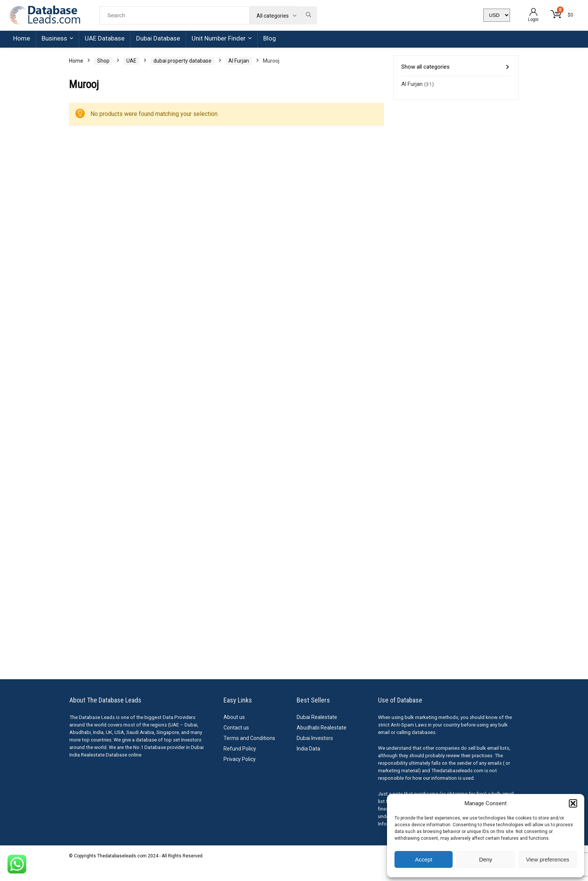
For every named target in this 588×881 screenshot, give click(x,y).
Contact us (236, 728)
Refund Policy (240, 749)
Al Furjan (239, 61)
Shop (103, 61)
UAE (131, 61)
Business (54, 38)
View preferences (548, 859)
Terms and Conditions (249, 738)
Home (22, 38)
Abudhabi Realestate (322, 728)
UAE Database (105, 38)
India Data (308, 749)
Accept (424, 859)
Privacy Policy (240, 759)
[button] (573, 803)
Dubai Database (158, 38)
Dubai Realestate (317, 717)
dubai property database (182, 61)
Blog (270, 38)
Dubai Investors (315, 738)
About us (234, 717)
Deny (485, 859)
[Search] (308, 15)
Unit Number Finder (219, 38)
